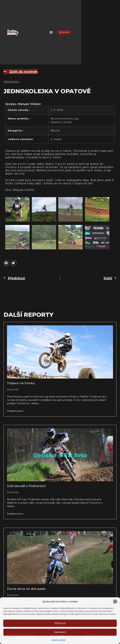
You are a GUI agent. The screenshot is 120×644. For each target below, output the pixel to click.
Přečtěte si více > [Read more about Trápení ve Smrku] (15, 411)
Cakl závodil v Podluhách (26, 486)
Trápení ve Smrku (21, 383)
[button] (115, 602)
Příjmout (60, 623)
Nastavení (60, 632)
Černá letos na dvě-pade (26, 589)
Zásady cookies (58, 640)
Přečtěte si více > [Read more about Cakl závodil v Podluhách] (15, 514)
